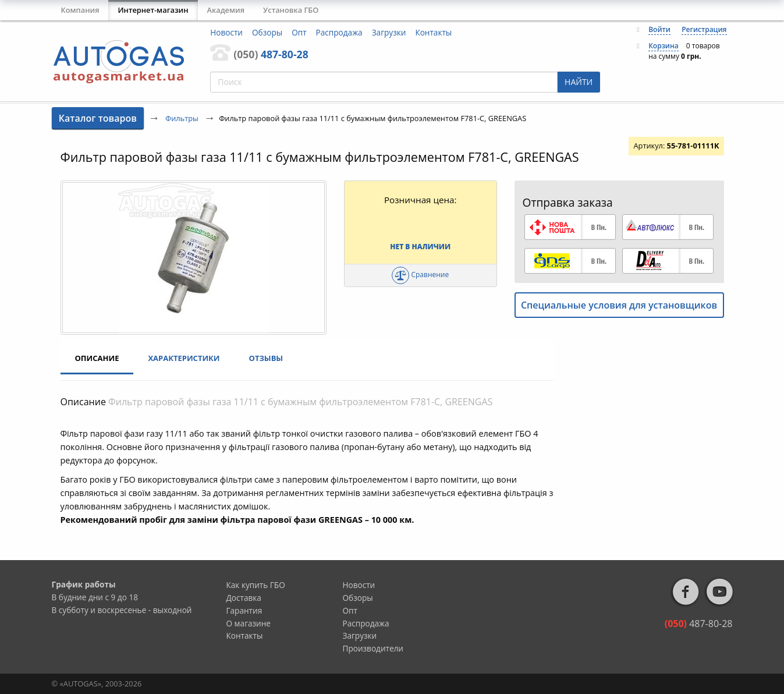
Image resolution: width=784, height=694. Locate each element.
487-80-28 (271, 54)
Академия (226, 10)
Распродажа (339, 32)
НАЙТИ (579, 82)
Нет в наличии (420, 247)
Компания (80, 10)
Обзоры (267, 32)
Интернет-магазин (153, 10)
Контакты (433, 32)
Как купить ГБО (256, 585)
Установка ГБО (291, 10)
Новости (226, 32)
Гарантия (244, 610)
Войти (659, 29)
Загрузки (389, 32)
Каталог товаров (98, 118)
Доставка (244, 598)
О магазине (249, 623)
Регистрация (704, 29)
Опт (299, 32)
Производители (373, 648)
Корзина (664, 46)
